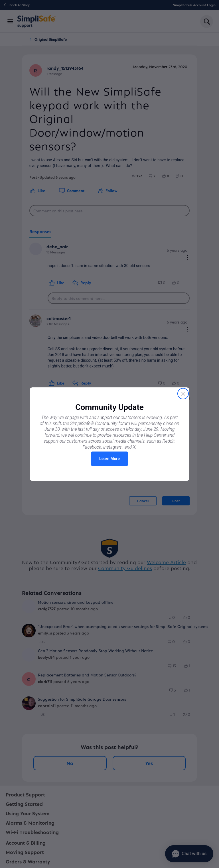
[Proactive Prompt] (109, 434)
